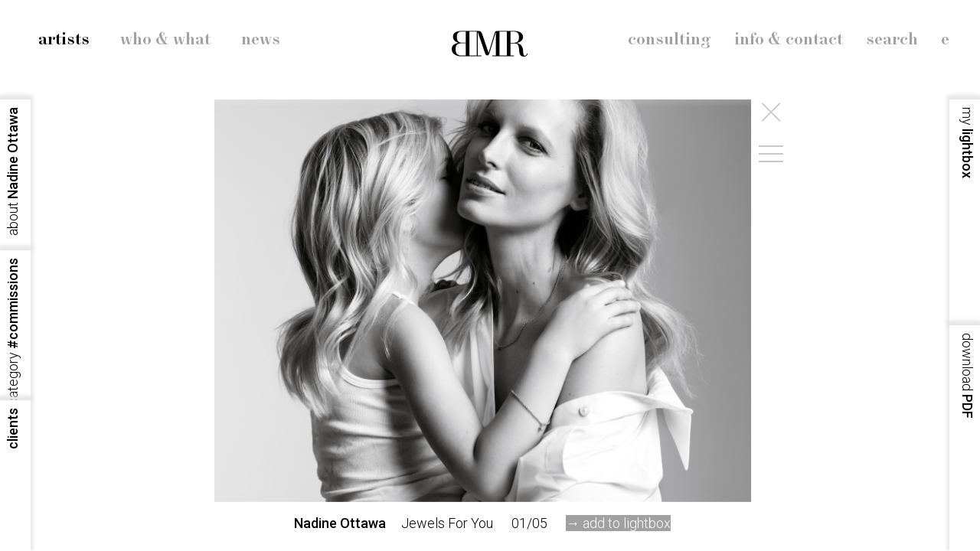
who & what (165, 40)
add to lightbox (627, 523)
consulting (670, 40)
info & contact (789, 40)
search (892, 40)
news (261, 40)
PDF (967, 376)
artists (64, 40)
